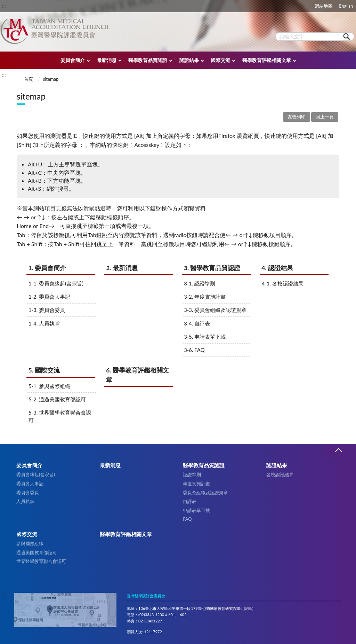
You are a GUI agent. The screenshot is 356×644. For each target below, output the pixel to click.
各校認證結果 (280, 474)
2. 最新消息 (122, 268)
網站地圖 (324, 6)
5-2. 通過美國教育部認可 (57, 399)
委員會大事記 (30, 484)
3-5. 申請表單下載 (205, 337)
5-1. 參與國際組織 (49, 386)
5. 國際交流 (44, 370)
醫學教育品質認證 (148, 60)
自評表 (190, 501)
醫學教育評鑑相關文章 (267, 60)
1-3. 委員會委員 (47, 310)
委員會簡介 (73, 60)
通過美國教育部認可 (37, 552)
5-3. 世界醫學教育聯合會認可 (60, 416)
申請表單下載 (196, 510)
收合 (338, 450)
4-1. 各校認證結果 (283, 283)
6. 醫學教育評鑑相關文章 (137, 375)
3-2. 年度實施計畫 (205, 297)
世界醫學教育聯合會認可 (41, 561)
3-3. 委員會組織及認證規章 (215, 310)
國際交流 (220, 60)
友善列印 (297, 117)
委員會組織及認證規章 (205, 493)
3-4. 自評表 (197, 323)
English (346, 6)
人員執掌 (25, 501)
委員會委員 (28, 493)
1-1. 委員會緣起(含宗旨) (56, 283)
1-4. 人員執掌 (44, 323)
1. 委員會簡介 (47, 268)
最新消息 (107, 60)
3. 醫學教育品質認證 (212, 268)
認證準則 (192, 474)
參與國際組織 (30, 543)
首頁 (29, 79)
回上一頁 (325, 117)
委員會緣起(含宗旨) (36, 474)
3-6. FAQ (194, 350)
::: (4, 6)
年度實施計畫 (196, 484)
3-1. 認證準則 (200, 283)
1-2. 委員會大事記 (49, 297)
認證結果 (189, 60)
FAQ (187, 519)
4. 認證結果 (277, 268)
